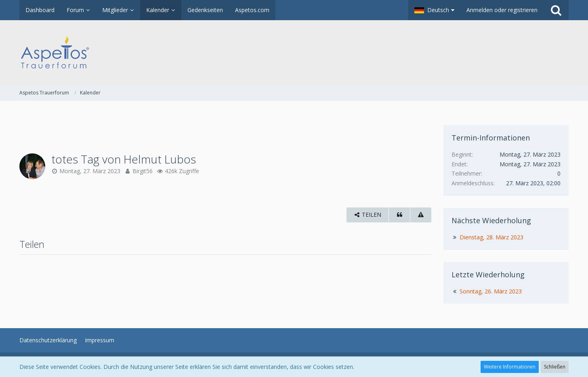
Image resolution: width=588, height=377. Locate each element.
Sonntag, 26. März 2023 (491, 291)
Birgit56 (143, 171)
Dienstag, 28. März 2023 (491, 237)
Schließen (555, 367)
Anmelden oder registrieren (502, 10)
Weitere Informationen (510, 367)
